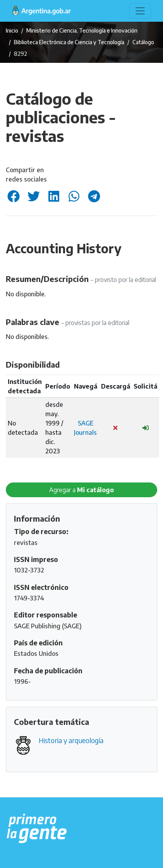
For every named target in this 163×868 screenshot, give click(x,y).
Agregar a (81, 490)
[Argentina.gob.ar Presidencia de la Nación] (37, 829)
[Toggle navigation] (140, 11)
